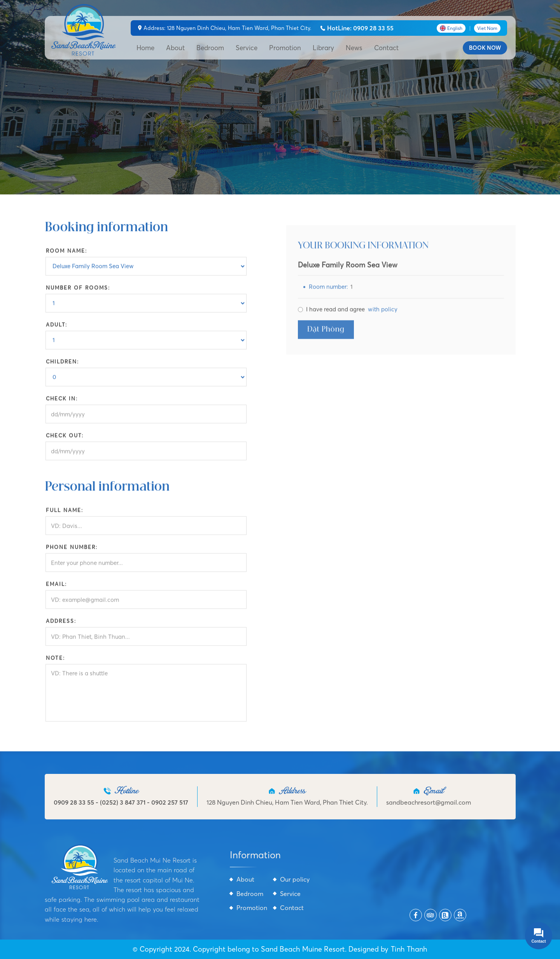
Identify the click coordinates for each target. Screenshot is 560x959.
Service (247, 48)
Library (323, 48)
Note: (55, 661)
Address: (61, 625)
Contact (386, 48)
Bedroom (210, 48)
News (354, 48)
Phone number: (72, 551)
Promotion (285, 48)
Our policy (295, 879)
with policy (383, 316)
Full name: (65, 514)
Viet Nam (487, 28)
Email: (56, 588)
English (451, 28)
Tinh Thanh (409, 949)
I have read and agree (352, 316)
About (175, 48)
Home (145, 48)
